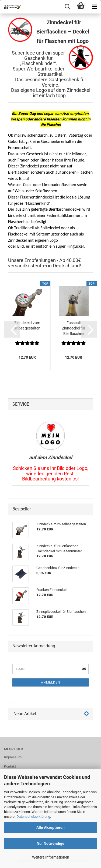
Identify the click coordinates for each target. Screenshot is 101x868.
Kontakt (10, 766)
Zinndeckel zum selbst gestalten (27, 325)
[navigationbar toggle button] (94, 7)
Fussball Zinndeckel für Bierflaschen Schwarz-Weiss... (74, 328)
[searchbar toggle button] (67, 7)
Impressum (13, 757)
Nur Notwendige (50, 843)
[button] (12, 329)
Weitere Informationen (51, 857)
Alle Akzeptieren (50, 827)
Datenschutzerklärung (33, 817)
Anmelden (51, 682)
